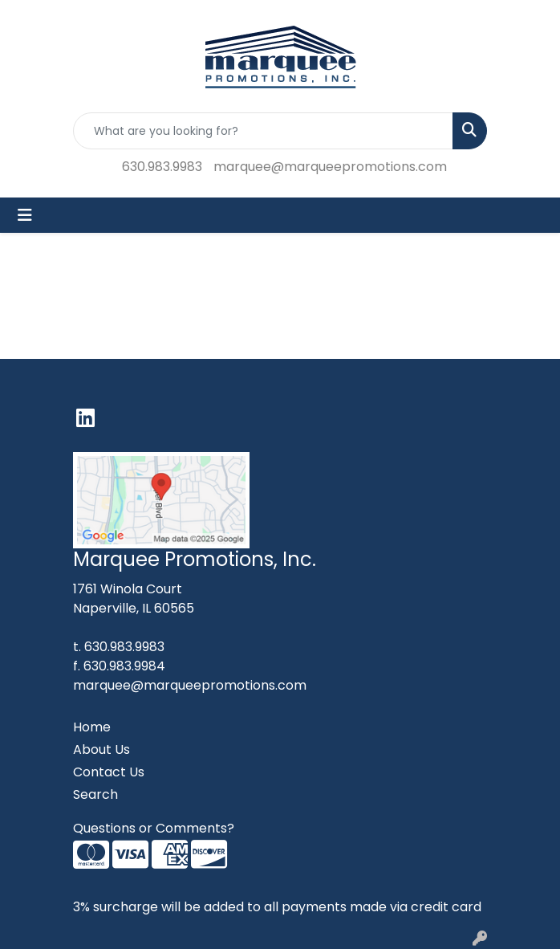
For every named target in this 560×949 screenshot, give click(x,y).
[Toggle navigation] (25, 215)
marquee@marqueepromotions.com (330, 167)
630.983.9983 (162, 167)
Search (95, 794)
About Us (101, 749)
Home (92, 727)
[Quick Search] (263, 131)
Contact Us (109, 772)
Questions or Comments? (154, 828)
